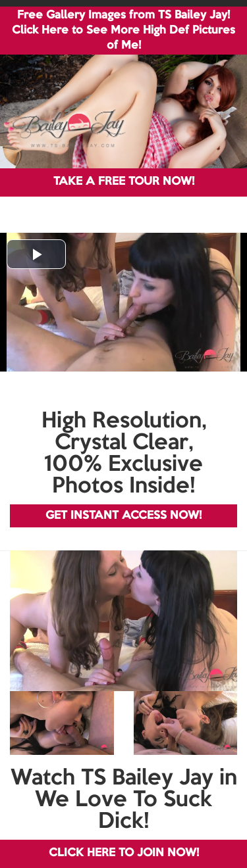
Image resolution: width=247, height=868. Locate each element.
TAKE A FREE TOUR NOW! (124, 182)
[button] (36, 254)
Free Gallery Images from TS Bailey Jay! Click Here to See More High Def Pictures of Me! (123, 31)
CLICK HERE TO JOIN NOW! (124, 853)
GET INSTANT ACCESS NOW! (123, 516)
